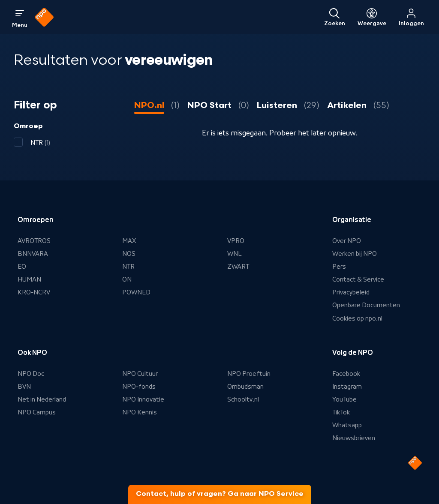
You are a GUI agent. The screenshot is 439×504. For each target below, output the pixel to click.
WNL (235, 254)
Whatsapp (347, 425)
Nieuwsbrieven (354, 438)
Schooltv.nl (243, 399)
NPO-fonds (139, 387)
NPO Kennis (140, 412)
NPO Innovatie (143, 399)
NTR (128, 267)
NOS (129, 254)
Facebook (346, 374)
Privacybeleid (351, 292)
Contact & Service (358, 279)
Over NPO (347, 241)
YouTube (344, 399)
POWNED (136, 292)
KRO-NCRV (34, 292)
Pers (339, 267)
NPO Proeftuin (249, 374)
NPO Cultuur (140, 374)
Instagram (347, 387)
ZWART (238, 267)
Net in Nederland (42, 399)
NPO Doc (31, 374)
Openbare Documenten (366, 305)
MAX (129, 241)
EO (22, 267)
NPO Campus (37, 412)
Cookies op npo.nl (357, 318)
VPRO (236, 241)
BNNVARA (33, 254)
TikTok (341, 412)
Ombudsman (245, 387)
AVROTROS (34, 241)
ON (127, 279)
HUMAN (29, 279)
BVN (24, 387)
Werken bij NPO (355, 254)
